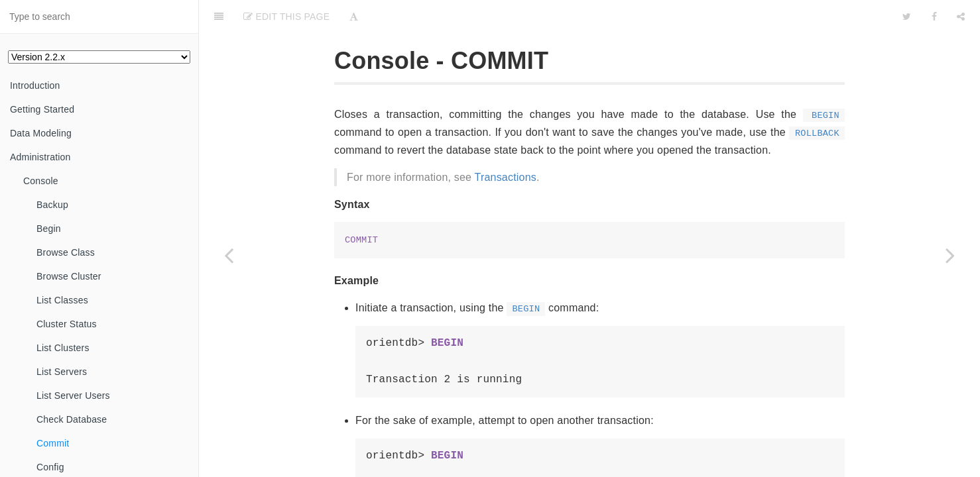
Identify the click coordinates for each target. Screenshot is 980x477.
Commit (53, 443)
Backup (52, 205)
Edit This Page (286, 17)
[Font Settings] (354, 17)
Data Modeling (41, 133)
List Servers (62, 372)
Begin (49, 229)
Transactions (506, 177)
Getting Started (42, 109)
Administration (40, 157)
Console (41, 181)
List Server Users (73, 396)
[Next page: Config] (950, 255)
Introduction (35, 85)
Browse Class (66, 252)
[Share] (961, 17)
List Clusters (63, 348)
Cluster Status (67, 324)
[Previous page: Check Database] (229, 255)
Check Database (72, 419)
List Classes (62, 300)
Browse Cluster (69, 276)
